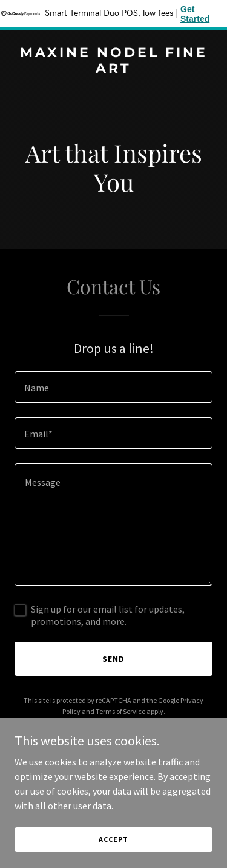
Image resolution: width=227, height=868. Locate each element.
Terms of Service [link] (120, 711)
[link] (113, 69)
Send (113, 659)
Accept (113, 839)
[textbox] (113, 387)
